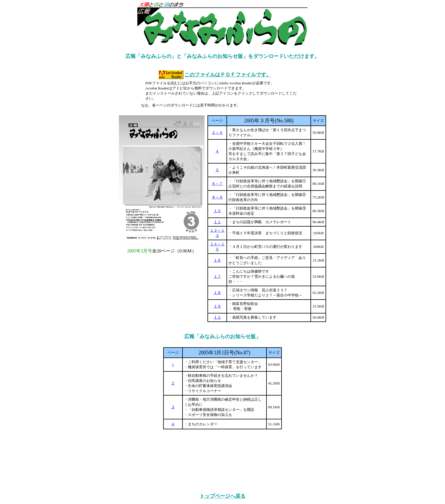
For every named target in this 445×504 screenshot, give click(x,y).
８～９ (217, 197)
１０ (217, 211)
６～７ (217, 184)
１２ (217, 317)
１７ (217, 276)
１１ (217, 222)
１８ (217, 293)
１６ (217, 260)
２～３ (217, 132)
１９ (217, 306)
